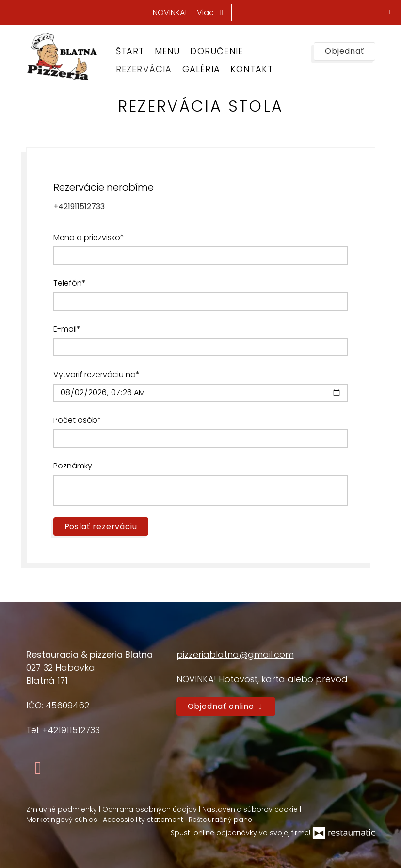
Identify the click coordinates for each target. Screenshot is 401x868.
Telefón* (70, 283)
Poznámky (73, 466)
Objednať (344, 51)
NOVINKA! (170, 13)
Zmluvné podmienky (63, 809)
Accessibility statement (144, 820)
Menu (168, 51)
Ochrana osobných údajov (151, 809)
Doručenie (217, 51)
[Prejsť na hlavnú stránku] (62, 57)
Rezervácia (144, 69)
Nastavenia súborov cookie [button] (251, 809)
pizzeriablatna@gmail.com (235, 654)
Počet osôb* (77, 420)
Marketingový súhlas (63, 820)
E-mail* (67, 329)
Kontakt (252, 69)
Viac (211, 12)
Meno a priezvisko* (89, 237)
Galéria (201, 69)
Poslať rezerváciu (101, 526)
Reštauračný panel (221, 820)
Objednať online (226, 706)
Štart (130, 51)
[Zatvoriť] (389, 12)
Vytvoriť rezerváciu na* (96, 375)
